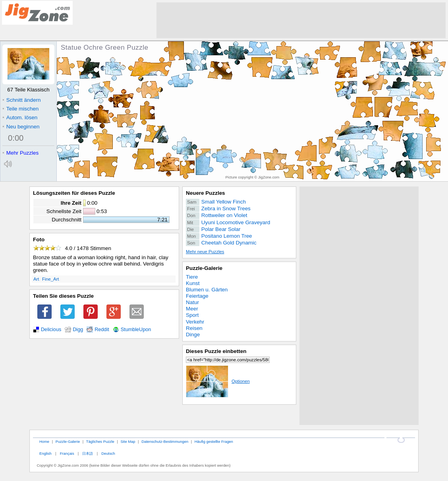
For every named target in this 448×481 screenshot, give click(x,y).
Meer (192, 309)
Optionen (218, 381)
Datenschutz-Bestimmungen (165, 441)
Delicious (51, 330)
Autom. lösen (20, 117)
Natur (192, 302)
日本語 (88, 453)
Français (67, 453)
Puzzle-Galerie (204, 268)
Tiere (192, 277)
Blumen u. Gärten (207, 290)
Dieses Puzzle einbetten (216, 351)
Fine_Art (51, 279)
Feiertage (197, 296)
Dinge (193, 335)
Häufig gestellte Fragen (214, 441)
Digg (78, 330)
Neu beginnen (21, 127)
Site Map (128, 441)
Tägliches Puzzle (100, 441)
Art (36, 279)
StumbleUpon (136, 330)
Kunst (193, 283)
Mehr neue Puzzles (205, 252)
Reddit (102, 330)
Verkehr (195, 322)
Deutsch (108, 453)
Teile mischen (20, 109)
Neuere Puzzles (206, 193)
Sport (192, 315)
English (45, 453)
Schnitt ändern (21, 100)
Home (44, 441)
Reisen (194, 328)
